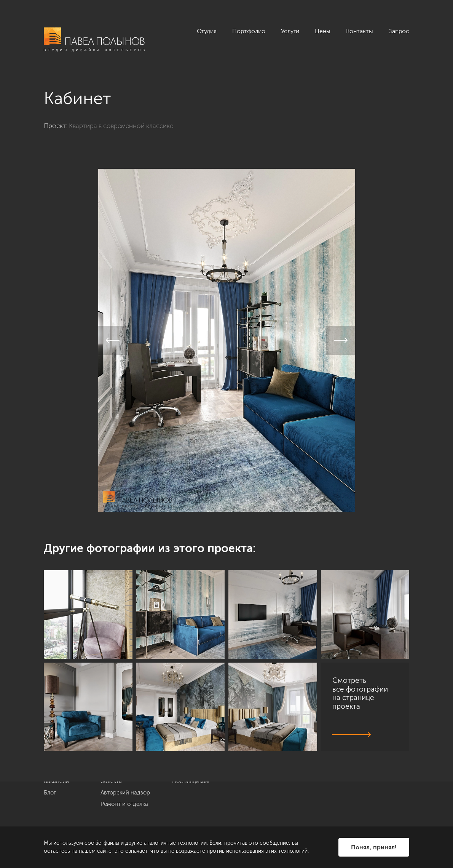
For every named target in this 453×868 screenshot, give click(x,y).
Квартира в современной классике (121, 126)
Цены (323, 31)
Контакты (360, 31)
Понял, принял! (374, 847)
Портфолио (249, 31)
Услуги (290, 31)
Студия (207, 31)
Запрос (399, 31)
